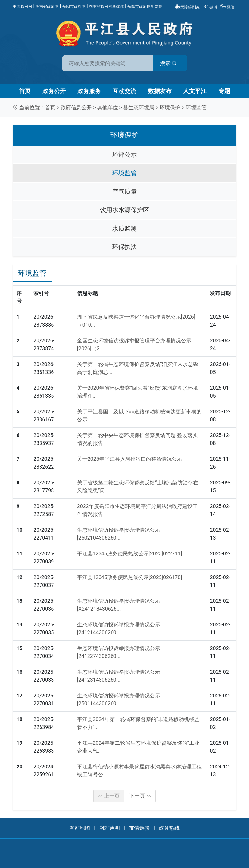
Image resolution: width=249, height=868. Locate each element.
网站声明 (110, 828)
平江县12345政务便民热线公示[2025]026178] (130, 577)
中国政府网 (22, 6)
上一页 (109, 796)
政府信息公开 (76, 107)
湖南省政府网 (47, 6)
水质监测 (124, 228)
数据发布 (160, 91)
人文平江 (195, 91)
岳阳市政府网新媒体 (145, 6)
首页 (25, 91)
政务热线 (169, 828)
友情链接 (139, 828)
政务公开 (54, 91)
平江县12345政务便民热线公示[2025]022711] (130, 554)
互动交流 (124, 91)
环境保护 (170, 107)
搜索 (171, 63)
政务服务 (89, 91)
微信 (228, 7)
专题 (224, 91)
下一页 (140, 796)
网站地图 (80, 828)
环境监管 (196, 107)
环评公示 (124, 155)
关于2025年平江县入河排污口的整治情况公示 (130, 459)
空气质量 (124, 191)
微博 (211, 7)
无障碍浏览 (187, 7)
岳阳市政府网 (74, 6)
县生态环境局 (139, 107)
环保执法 (124, 247)
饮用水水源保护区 (124, 210)
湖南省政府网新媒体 (106, 6)
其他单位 (108, 107)
